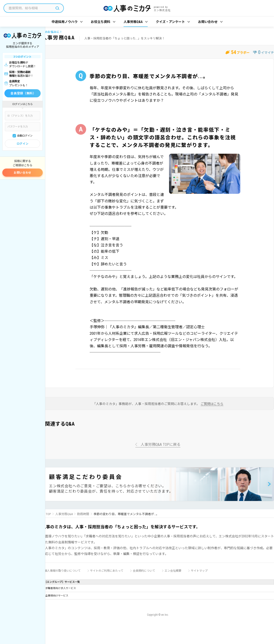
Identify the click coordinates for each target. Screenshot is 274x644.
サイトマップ (199, 571)
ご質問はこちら (212, 404)
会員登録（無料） (23, 93)
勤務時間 (83, 514)
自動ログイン (25, 136)
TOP (48, 514)
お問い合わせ (23, 173)
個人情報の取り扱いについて (62, 571)
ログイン (23, 144)
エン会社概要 (173, 571)
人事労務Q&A (64, 514)
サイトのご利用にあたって (107, 571)
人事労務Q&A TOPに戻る (161, 445)
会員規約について (144, 571)
